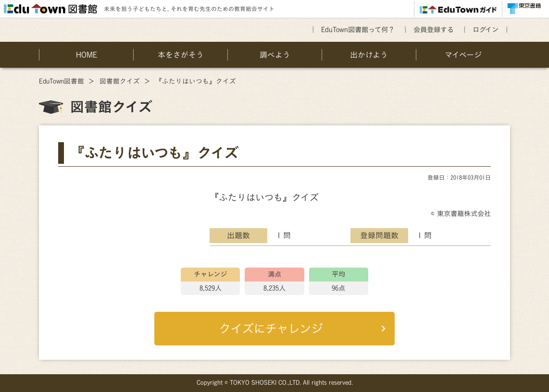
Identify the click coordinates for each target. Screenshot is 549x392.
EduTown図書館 (62, 81)
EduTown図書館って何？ (358, 30)
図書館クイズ (120, 81)
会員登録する (434, 30)
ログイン (486, 30)
